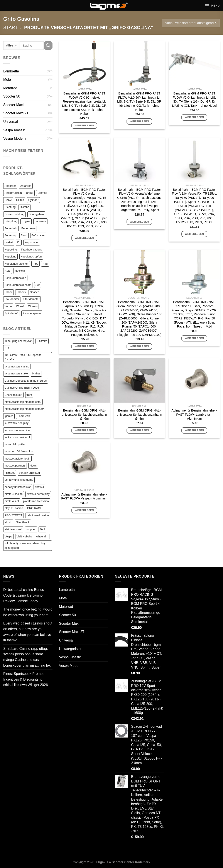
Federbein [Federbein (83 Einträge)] (11, 228)
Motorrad (10, 88)
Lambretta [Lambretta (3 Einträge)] (24, 416)
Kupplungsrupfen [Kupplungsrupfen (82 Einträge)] (31, 256)
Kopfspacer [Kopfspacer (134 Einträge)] (32, 242)
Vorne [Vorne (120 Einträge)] (8, 306)
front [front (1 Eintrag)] (29, 395)
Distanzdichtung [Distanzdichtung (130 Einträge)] (14, 214)
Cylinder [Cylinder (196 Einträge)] (33, 200)
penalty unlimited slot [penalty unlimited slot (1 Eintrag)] (18, 487)
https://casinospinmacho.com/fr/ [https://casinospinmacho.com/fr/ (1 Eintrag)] (24, 409)
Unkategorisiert (71, 649)
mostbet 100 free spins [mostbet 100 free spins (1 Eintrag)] (19, 451)
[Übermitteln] (48, 45)
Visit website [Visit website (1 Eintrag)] (24, 536)
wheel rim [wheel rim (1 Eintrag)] (42, 536)
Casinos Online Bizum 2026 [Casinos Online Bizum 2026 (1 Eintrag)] (22, 388)
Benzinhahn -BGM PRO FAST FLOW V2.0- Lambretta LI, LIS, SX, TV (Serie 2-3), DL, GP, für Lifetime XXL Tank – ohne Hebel (194, 99)
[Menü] (212, 6)
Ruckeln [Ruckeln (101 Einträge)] (20, 271)
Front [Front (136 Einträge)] (24, 235)
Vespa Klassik (14, 130)
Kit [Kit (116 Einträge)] (19, 242)
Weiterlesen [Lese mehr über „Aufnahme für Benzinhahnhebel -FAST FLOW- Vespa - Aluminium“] (84, 510)
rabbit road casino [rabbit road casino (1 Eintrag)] (38, 515)
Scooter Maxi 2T (16, 113)
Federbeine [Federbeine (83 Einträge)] (28, 228)
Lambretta (11, 71)
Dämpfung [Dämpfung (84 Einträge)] (11, 221)
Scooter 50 (12, 96)
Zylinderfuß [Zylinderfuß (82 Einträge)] (12, 313)
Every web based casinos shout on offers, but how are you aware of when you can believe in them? (28, 632)
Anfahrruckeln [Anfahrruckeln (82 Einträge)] (13, 193)
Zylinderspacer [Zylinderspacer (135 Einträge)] (32, 313)
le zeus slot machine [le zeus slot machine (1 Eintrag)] (17, 430)
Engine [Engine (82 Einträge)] (26, 221)
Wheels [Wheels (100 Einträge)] (33, 306)
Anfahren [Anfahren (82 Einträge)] (26, 186)
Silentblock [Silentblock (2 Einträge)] (23, 522)
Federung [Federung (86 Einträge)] (11, 235)
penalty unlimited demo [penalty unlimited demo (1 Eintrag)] (19, 480)
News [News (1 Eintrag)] (33, 466)
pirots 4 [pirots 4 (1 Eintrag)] (39, 487)
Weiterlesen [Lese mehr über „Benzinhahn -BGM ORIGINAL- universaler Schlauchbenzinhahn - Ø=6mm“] (84, 430)
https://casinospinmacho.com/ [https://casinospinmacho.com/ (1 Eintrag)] (23, 402)
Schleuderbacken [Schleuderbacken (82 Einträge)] (15, 278)
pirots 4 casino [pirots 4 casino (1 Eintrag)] (14, 494)
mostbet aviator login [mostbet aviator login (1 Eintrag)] (17, 459)
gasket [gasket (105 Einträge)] (9, 242)
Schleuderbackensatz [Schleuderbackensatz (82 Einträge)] (18, 285)
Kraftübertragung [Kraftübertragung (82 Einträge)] (32, 250)
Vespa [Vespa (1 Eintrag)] (8, 536)
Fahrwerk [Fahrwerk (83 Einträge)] (40, 221)
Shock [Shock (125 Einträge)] (8, 292)
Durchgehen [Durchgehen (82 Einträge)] (36, 214)
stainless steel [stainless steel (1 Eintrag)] (13, 529)
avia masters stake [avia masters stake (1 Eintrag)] (16, 373)
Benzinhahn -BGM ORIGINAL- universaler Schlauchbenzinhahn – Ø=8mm (139, 414)
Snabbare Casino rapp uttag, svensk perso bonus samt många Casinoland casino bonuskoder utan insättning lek (27, 657)
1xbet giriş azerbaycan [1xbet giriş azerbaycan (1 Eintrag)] (19, 341)
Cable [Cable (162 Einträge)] (8, 200)
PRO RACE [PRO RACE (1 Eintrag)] (35, 508)
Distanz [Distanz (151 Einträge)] (24, 207)
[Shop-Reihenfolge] (191, 23)
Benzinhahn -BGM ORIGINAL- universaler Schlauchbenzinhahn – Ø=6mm (84, 414)
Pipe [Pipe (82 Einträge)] (35, 264)
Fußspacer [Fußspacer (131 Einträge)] (38, 235)
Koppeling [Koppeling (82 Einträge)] (11, 250)
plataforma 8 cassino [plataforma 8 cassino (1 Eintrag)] (36, 501)
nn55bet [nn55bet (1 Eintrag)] (10, 473)
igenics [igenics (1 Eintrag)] (9, 416)
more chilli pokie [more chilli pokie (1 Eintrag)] (15, 444)
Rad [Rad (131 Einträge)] (45, 264)
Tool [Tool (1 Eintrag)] (42, 529)
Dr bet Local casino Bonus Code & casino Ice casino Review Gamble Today (24, 595)
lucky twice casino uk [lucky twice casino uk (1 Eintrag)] (18, 437)
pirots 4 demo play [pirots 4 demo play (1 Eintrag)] (38, 494)
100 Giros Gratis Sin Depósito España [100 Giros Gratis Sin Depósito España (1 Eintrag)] (23, 357)
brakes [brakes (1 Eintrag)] (36, 373)
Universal (11, 122)
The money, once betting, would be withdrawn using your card (28, 612)
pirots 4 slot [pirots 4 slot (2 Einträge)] (12, 501)
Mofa (7, 80)
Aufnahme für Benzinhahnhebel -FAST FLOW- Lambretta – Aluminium (194, 414)
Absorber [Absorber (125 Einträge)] (10, 186)
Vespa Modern (14, 138)
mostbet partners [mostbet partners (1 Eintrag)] (15, 466)
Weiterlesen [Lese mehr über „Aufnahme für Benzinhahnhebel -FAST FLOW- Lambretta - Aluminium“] (194, 430)
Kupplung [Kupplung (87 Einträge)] (10, 256)
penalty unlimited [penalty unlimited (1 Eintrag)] (29, 473)
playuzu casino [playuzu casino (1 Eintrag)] (14, 508)
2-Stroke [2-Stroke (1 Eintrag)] (42, 341)
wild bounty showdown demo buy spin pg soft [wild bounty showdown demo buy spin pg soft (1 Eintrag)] (25, 545)
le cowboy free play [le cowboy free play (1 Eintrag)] (17, 423)
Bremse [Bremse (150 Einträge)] (42, 193)
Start (10, 27)
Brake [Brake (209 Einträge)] (30, 193)
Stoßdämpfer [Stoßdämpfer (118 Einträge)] (31, 299)
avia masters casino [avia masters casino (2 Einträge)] (17, 366)
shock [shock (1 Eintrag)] (8, 522)
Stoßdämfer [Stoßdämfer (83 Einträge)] (12, 299)
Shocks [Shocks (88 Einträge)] (21, 292)
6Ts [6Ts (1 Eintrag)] (7, 348)
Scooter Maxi (13, 105)
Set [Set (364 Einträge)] (38, 285)
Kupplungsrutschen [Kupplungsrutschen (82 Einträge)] (17, 264)
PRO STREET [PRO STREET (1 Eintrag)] (14, 515)
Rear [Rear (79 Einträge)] (8, 271)
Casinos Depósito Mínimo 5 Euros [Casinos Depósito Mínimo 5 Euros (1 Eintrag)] (26, 381)
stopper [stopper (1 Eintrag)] (31, 529)
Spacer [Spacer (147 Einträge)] (34, 292)
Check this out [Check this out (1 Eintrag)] (13, 395)
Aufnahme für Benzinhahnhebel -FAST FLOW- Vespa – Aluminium (84, 497)
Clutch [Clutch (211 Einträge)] (20, 200)
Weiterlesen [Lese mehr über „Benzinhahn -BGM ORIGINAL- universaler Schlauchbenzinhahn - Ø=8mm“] (139, 430)
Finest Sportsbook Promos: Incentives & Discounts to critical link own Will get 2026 (26, 679)
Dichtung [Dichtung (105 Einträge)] (10, 207)
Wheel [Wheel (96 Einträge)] (20, 306)
